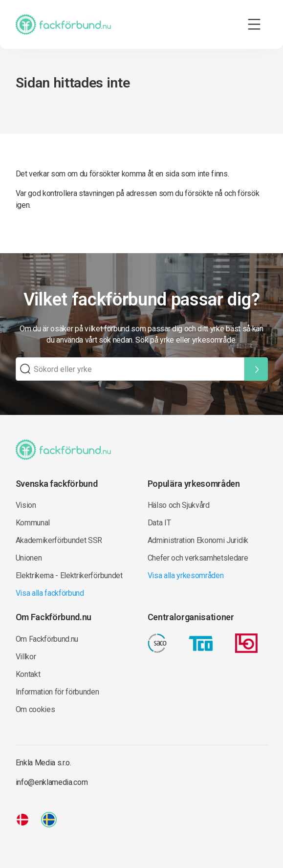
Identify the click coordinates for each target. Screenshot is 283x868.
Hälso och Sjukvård (179, 505)
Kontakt (28, 674)
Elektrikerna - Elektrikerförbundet (69, 575)
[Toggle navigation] (254, 24)
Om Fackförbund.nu (47, 639)
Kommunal (33, 523)
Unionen (29, 558)
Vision (26, 505)
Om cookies (35, 709)
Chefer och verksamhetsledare (198, 558)
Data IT (159, 523)
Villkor (26, 657)
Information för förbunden (57, 692)
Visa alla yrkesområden (186, 575)
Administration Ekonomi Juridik (198, 540)
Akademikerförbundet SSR (59, 540)
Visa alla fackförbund (50, 593)
